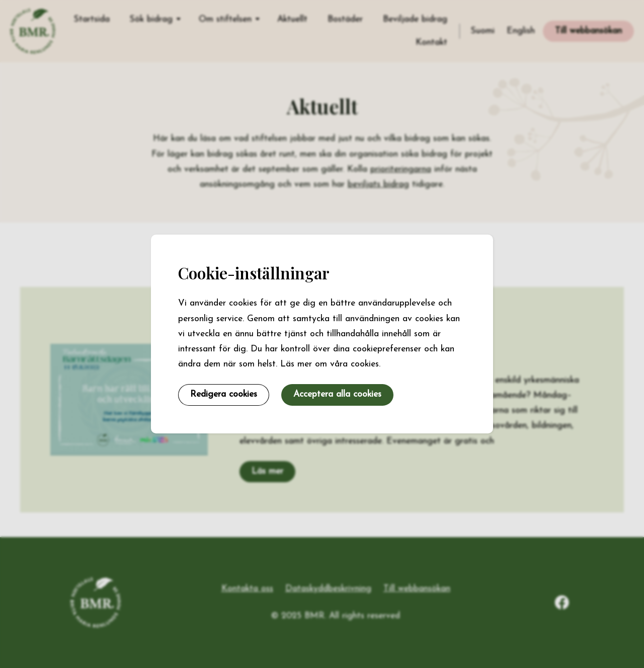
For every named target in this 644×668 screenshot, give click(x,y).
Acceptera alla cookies (337, 394)
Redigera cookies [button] (224, 394)
